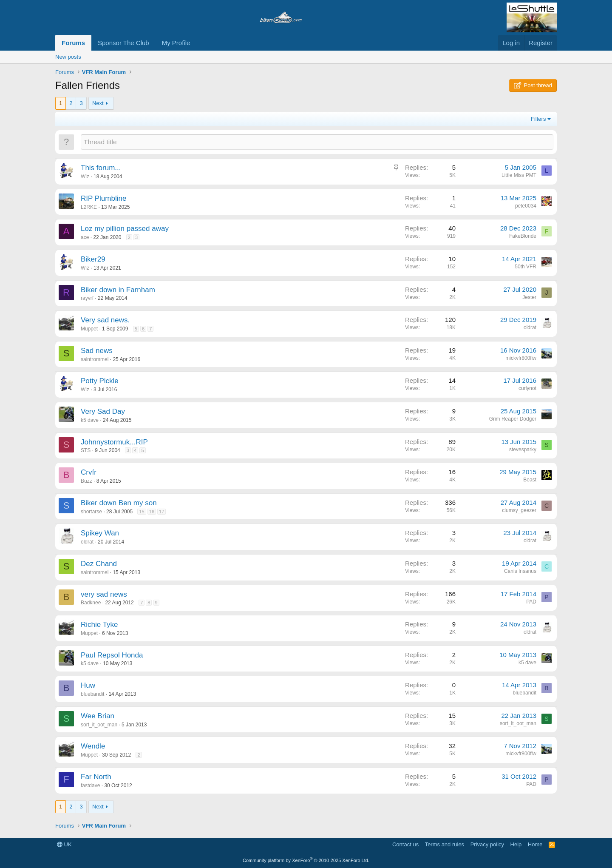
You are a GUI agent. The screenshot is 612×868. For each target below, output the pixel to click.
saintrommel (95, 359)
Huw (88, 685)
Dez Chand (99, 564)
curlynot (527, 388)
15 (142, 512)
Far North (96, 777)
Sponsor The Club (123, 43)
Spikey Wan (100, 533)
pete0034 (526, 206)
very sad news (104, 594)
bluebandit (92, 694)
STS (86, 450)
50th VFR (526, 267)
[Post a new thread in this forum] (317, 142)
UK (64, 844)
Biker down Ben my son (119, 503)
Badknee (91, 603)
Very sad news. (105, 320)
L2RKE (89, 207)
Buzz (86, 481)
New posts (68, 57)
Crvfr (89, 472)
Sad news (97, 351)
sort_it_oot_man (99, 725)
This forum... (101, 168)
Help (516, 844)
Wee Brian (98, 716)
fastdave (90, 785)
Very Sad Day (103, 411)
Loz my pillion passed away (125, 229)
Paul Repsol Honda (112, 655)
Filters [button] (538, 119)
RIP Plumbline (103, 198)
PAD (531, 602)
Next (98, 103)
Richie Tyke (99, 625)
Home (535, 844)
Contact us (405, 844)
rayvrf (87, 298)
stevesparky (523, 450)
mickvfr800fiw (521, 358)
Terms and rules (445, 844)
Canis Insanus (520, 571)
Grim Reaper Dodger (513, 419)
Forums (73, 43)
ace (85, 237)
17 (161, 512)
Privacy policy (487, 844)
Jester (529, 297)
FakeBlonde (523, 236)
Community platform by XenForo (306, 860)
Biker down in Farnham (118, 290)
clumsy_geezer (519, 510)
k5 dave (90, 420)
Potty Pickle (100, 381)
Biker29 (93, 259)
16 (152, 512)
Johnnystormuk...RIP (114, 442)
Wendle (93, 746)
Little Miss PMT (519, 175)
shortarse (91, 512)
